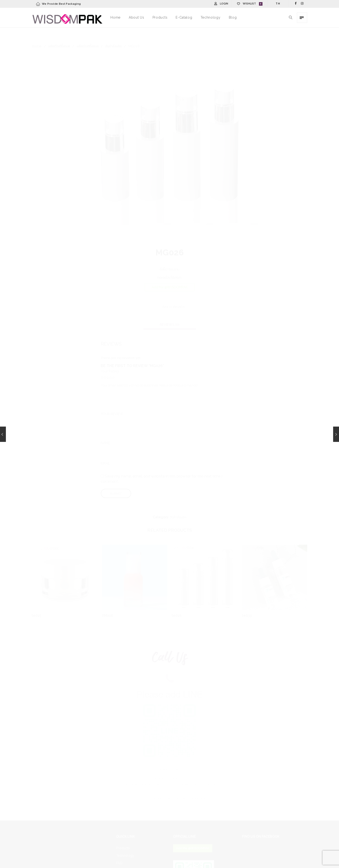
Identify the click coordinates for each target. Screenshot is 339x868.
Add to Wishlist (173, 295)
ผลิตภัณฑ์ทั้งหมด (59, 35)
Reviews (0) (170, 313)
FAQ (119, 852)
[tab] (170, 313)
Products (123, 837)
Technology (125, 844)
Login (224, 4)
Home (37, 35)
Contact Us (124, 859)
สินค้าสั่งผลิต (113, 35)
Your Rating (110, 360)
